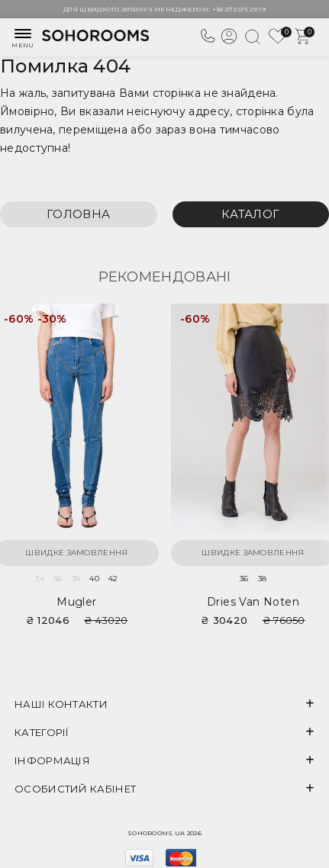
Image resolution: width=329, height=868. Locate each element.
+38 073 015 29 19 (239, 9)
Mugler (76, 602)
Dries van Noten (253, 602)
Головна (78, 214)
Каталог (250, 214)
